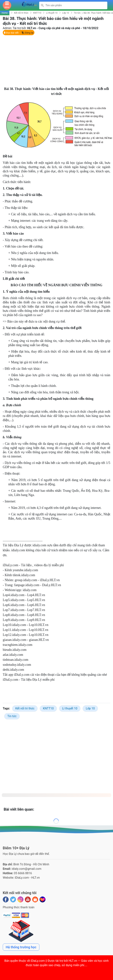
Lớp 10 (66, 14)
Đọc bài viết (11, 34)
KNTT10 (37, 14)
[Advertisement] (55, 62)
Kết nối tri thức (21, 14)
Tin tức (77, 14)
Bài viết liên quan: (19, 810)
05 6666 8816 (23, 874)
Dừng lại (27, 34)
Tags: (6, 709)
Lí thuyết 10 (52, 14)
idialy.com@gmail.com (27, 870)
